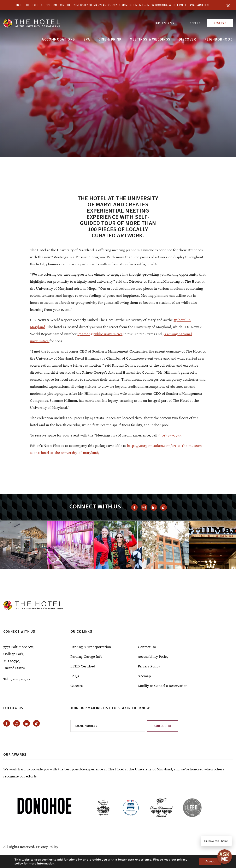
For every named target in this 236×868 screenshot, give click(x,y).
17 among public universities (100, 334)
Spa (87, 39)
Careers (77, 686)
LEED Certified (83, 666)
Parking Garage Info (86, 656)
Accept (210, 861)
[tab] (122, 147)
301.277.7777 (165, 23)
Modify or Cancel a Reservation (163, 686)
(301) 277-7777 (170, 435)
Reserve (220, 23)
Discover (188, 39)
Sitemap (144, 676)
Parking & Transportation (91, 647)
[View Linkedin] (154, 507)
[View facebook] (134, 507)
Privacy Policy (149, 666)
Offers (195, 23)
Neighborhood (219, 39)
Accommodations (58, 39)
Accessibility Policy (153, 656)
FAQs (75, 676)
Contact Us (147, 647)
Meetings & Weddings (150, 39)
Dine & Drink (110, 39)
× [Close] (228, 5)
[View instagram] (144, 507)
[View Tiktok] (164, 507)
